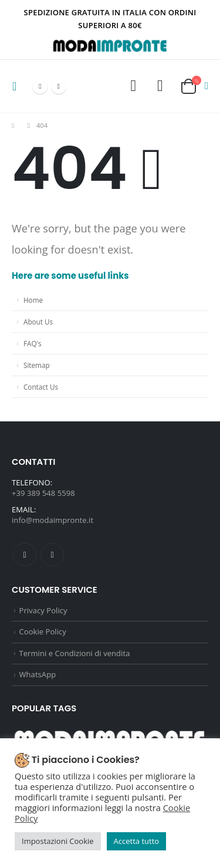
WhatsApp (38, 674)
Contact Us (41, 387)
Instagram (52, 555)
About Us (38, 322)
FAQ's (33, 343)
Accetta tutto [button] (137, 841)
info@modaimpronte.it (53, 520)
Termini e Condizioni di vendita (75, 653)
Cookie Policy (43, 631)
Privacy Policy (43, 610)
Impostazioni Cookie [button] (58, 841)
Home (33, 300)
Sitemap (37, 365)
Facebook (25, 555)
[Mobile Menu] (18, 86)
